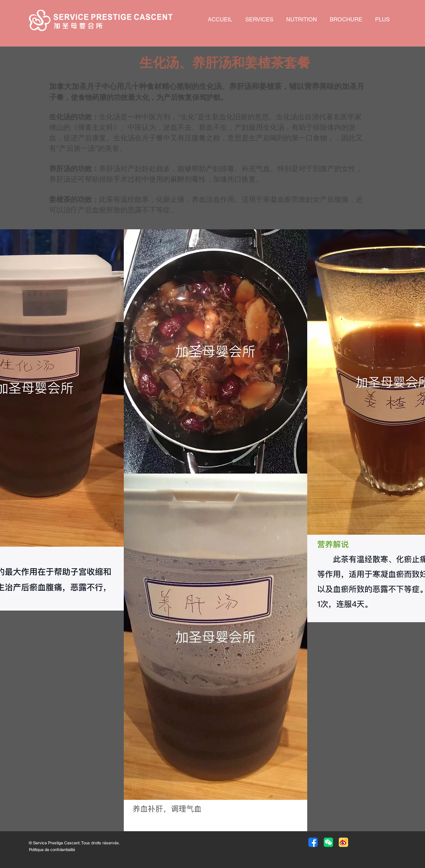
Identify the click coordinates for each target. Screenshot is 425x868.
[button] (328, 842)
